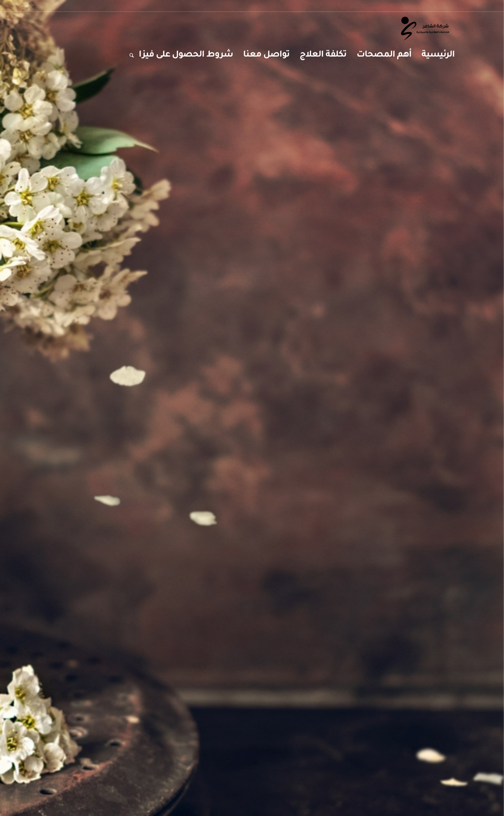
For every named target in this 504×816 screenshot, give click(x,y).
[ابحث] (129, 55)
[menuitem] (438, 55)
